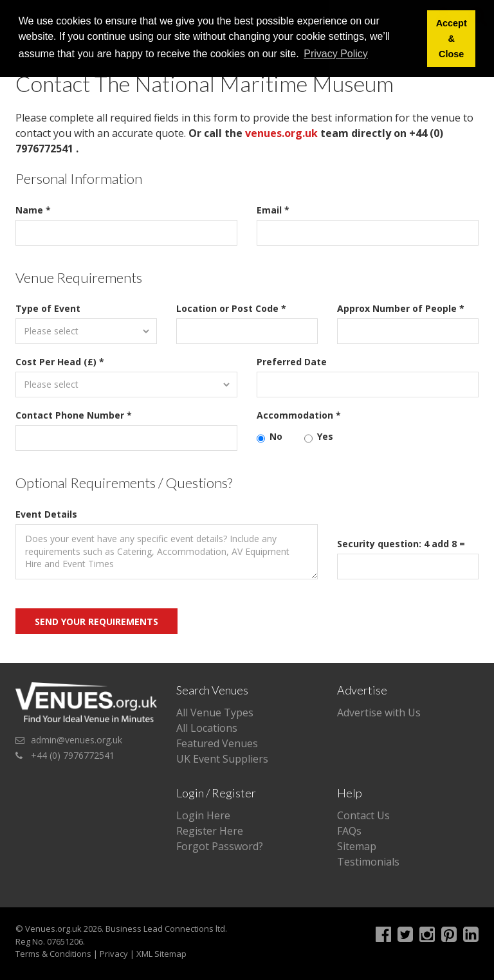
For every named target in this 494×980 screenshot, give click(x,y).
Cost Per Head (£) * (60, 362)
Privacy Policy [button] (336, 54)
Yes (319, 437)
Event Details (46, 514)
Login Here (203, 815)
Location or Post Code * (231, 308)
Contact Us (363, 815)
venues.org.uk (281, 133)
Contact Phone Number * (74, 415)
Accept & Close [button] (452, 39)
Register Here (210, 831)
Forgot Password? (220, 846)
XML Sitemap (161, 954)
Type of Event (48, 308)
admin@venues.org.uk (77, 740)
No (270, 437)
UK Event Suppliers (222, 759)
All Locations (207, 728)
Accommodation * (299, 415)
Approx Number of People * (401, 308)
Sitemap (357, 846)
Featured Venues (217, 743)
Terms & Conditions (53, 954)
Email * (273, 210)
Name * (33, 210)
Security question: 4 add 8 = (401, 544)
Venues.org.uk (53, 929)
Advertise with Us (379, 712)
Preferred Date (292, 362)
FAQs (349, 831)
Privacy (114, 954)
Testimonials (368, 862)
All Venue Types (215, 712)
